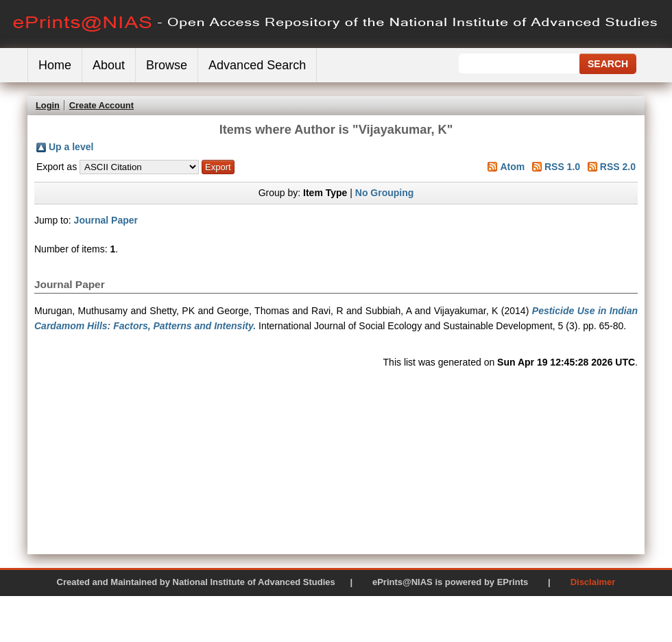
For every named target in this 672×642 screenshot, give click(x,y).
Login (48, 105)
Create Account (101, 105)
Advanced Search (257, 65)
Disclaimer (593, 582)
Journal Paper (106, 220)
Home (55, 65)
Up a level (71, 147)
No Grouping (385, 193)
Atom (512, 167)
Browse (167, 65)
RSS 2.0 (618, 167)
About (109, 65)
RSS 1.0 (562, 167)
